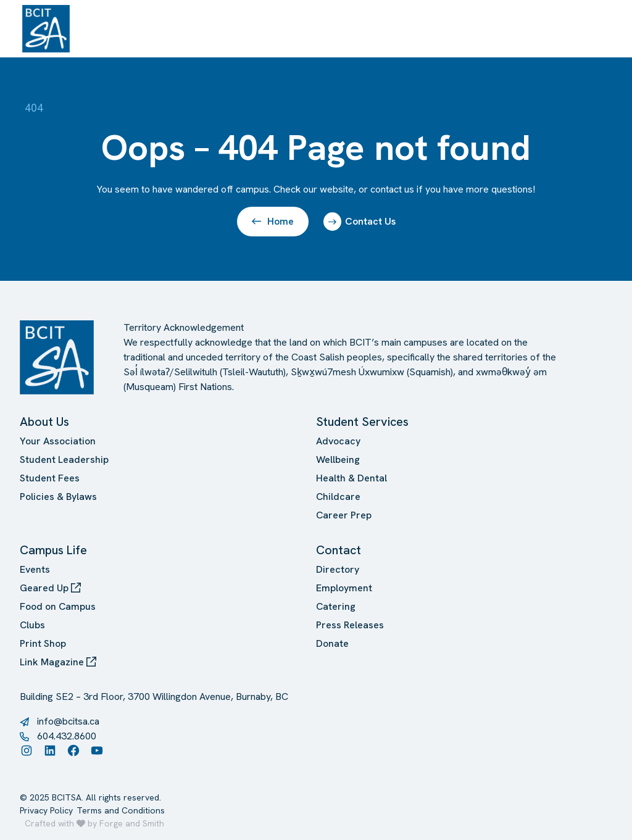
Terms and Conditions (121, 810)
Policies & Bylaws (58, 497)
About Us (44, 422)
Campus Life (53, 550)
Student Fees (50, 478)
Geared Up (50, 588)
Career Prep (344, 515)
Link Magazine (58, 662)
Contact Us (360, 222)
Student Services (362, 422)
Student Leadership (64, 460)
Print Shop (43, 643)
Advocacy (338, 441)
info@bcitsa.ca (68, 721)
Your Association (58, 441)
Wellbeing (338, 460)
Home (273, 221)
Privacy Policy (46, 810)
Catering (336, 606)
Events (35, 569)
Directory (338, 569)
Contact (339, 550)
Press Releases (350, 625)
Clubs (32, 625)
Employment (344, 588)
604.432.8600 (67, 736)
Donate (332, 643)
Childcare (338, 497)
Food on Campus (58, 606)
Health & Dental (351, 478)
